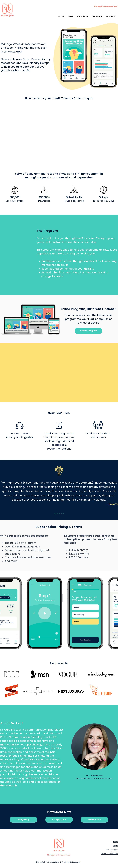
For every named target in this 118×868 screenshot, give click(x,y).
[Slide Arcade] (59, 514)
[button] (111, 16)
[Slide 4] (61, 514)
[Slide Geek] (55, 514)
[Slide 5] (63, 514)
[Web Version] (94, 820)
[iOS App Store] (59, 820)
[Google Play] (23, 820)
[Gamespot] (57, 514)
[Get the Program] (88, 331)
